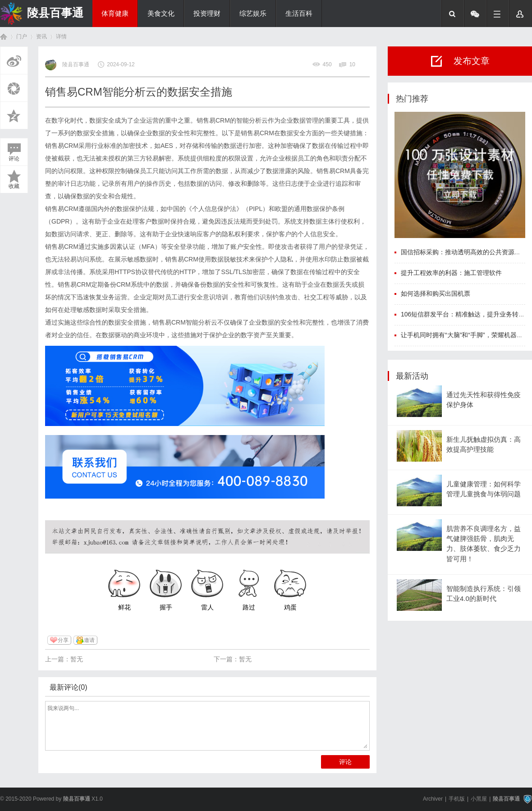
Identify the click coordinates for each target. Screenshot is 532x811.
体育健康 (115, 14)
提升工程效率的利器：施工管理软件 (451, 273)
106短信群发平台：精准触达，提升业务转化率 (466, 314)
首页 (4, 37)
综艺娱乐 (253, 14)
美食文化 (161, 14)
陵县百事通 (55, 13)
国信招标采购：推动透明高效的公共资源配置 (464, 252)
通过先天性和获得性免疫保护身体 (484, 400)
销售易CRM (62, 146)
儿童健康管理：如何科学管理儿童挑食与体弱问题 (484, 489)
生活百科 (299, 14)
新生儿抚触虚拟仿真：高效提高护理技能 (484, 444)
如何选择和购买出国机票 (436, 293)
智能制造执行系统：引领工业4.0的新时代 (484, 594)
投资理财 (207, 14)
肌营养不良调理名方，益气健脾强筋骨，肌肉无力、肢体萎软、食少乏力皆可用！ (484, 544)
